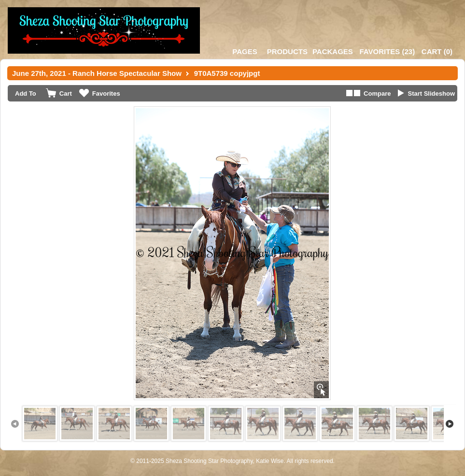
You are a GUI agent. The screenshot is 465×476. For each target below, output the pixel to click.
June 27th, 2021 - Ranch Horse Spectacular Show (97, 73)
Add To (26, 94)
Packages (333, 51)
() (387, 51)
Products (287, 51)
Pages (245, 51)
